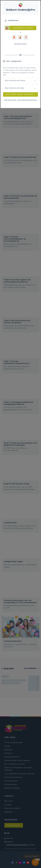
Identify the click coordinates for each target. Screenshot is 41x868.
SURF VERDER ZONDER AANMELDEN (21, 94)
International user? (10, 100)
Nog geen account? (21, 44)
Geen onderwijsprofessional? (27, 100)
